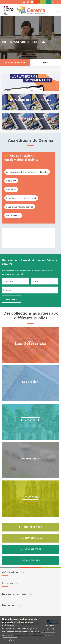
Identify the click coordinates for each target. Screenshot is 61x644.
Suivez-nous (33, 560)
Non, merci (48, 635)
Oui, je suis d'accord (50, 627)
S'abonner (11, 299)
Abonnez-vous (33, 549)
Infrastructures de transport (21, 198)
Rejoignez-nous (33, 527)
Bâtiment (11, 181)
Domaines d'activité (15, 63)
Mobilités (11, 189)
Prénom (10, 281)
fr (53, 2)
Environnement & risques (20, 207)
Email (9, 290)
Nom (37, 281)
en (57, 2)
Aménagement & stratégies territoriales (27, 172)
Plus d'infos (10, 640)
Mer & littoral (13, 215)
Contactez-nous (33, 538)
